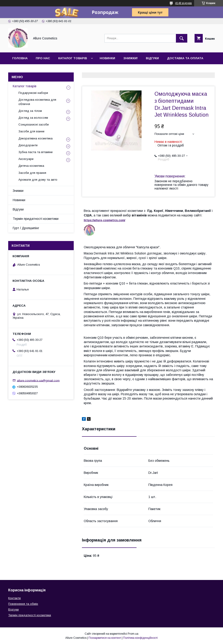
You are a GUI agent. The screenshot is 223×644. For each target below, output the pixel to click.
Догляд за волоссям (33, 118)
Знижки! (131, 58)
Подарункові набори (33, 93)
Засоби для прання (32, 173)
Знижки (18, 191)
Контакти (21, 70)
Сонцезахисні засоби (34, 124)
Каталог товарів (73, 58)
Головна (20, 58)
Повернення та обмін (23, 604)
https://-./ (104, 220)
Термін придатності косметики (36, 219)
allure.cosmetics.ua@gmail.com (38, 380)
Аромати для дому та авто (38, 180)
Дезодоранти (28, 145)
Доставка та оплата (185, 58)
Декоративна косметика (35, 138)
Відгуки (152, 58)
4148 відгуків (183, 3)
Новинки (107, 58)
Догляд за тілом (30, 111)
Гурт (41, 70)
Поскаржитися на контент (105, 638)
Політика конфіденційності (140, 638)
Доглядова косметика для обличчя (37, 102)
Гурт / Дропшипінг (26, 228)
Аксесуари (26, 159)
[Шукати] (182, 38)
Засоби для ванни (31, 131)
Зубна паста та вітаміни (35, 152)
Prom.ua (133, 634)
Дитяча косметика (31, 166)
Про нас (43, 58)
